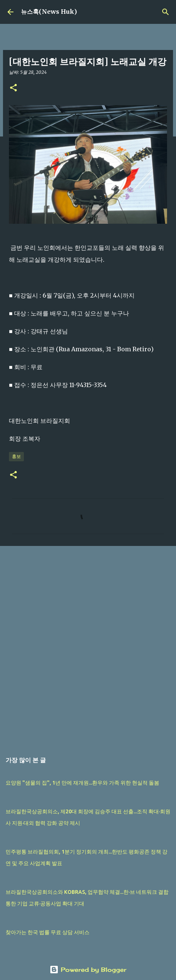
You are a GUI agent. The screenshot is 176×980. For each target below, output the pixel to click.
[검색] (166, 12)
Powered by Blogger (88, 970)
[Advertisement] (88, 645)
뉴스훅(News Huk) (49, 12)
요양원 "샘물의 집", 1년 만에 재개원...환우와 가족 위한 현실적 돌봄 (82, 783)
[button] (13, 88)
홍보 (16, 456)
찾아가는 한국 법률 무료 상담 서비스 (48, 932)
